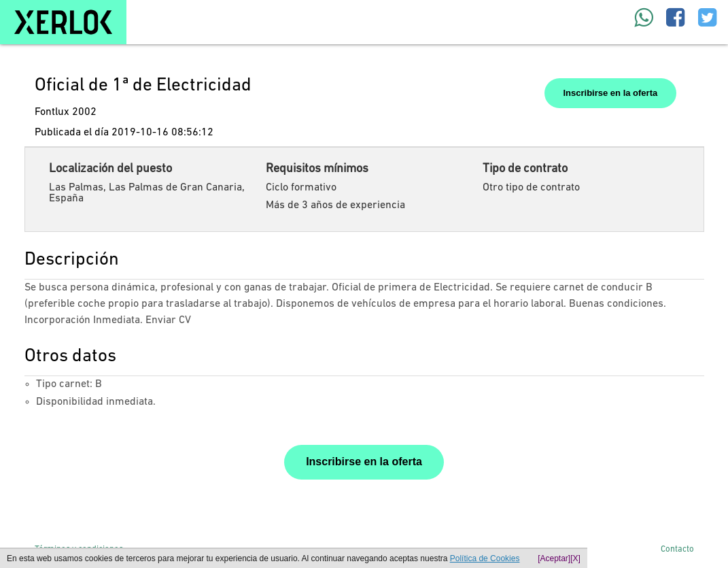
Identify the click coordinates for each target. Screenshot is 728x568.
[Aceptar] (554, 558)
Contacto (677, 549)
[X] (575, 558)
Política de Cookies (485, 558)
